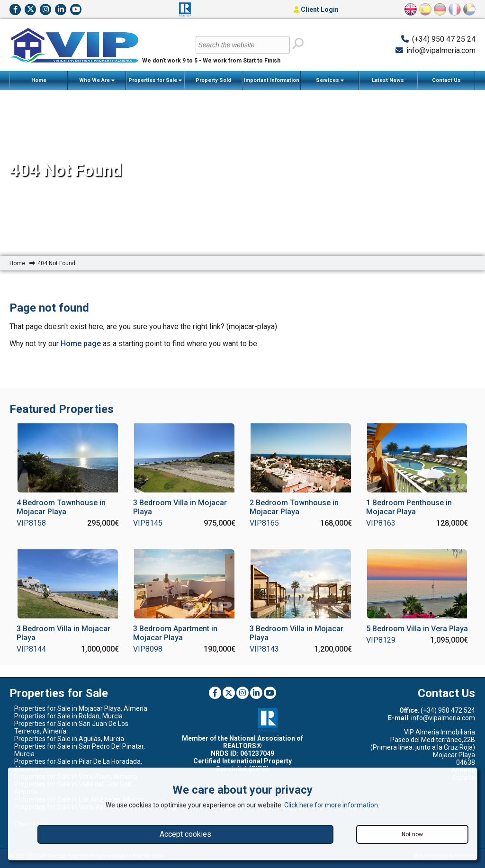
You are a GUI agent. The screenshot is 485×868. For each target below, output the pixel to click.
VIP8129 (381, 640)
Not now (412, 834)
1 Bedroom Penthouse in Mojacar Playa (409, 507)
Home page (81, 344)
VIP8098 (148, 649)
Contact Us (446, 80)
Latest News (388, 80)
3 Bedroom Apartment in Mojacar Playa (175, 633)
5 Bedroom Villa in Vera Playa (417, 629)
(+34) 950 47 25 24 (444, 39)
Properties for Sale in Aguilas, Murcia (69, 739)
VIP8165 (264, 523)
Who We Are (97, 81)
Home (39, 80)
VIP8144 (31, 649)
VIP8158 (31, 523)
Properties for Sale (155, 81)
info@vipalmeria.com (441, 50)
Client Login (316, 9)
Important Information (272, 84)
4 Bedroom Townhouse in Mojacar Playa (61, 507)
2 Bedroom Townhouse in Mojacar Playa (294, 507)
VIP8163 (381, 523)
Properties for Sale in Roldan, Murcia (68, 716)
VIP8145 (148, 523)
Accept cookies (185, 834)
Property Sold (213, 80)
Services (330, 81)
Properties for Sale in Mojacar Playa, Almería (81, 708)
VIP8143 (264, 649)
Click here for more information (331, 805)
